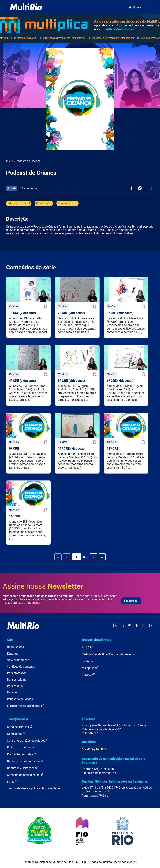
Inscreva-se (131, 601)
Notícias (12, 693)
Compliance (16, 734)
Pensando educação (20, 699)
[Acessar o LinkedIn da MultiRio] (151, 626)
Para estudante (17, 680)
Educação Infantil (19, 203)
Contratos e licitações (23, 768)
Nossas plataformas (96, 640)
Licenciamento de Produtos (26, 706)
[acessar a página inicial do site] (26, 7)
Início (10, 161)
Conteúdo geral (67, 203)
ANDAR (88, 647)
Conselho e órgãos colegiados (28, 740)
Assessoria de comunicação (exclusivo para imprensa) (114, 761)
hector (88, 661)
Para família (44, 203)
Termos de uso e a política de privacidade (33, 788)
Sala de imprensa (18, 660)
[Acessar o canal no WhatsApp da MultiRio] (144, 626)
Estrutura (13, 654)
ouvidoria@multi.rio (94, 749)
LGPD (12, 782)
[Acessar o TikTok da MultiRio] (129, 626)
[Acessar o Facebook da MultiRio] (137, 626)
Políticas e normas (21, 747)
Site (10, 640)
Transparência (18, 719)
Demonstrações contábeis (25, 761)
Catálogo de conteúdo (21, 667)
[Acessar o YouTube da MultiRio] (115, 626)
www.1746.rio (100, 796)
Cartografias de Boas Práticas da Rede (108, 654)
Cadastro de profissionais (25, 775)
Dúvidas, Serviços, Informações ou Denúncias (115, 781)
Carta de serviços (20, 727)
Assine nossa (43, 586)
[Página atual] (77, 557)
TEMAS (88, 675)
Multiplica (90, 668)
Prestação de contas (22, 754)
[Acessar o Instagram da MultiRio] (122, 626)
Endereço (89, 719)
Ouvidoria (89, 742)
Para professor (16, 673)
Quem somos (15, 647)
